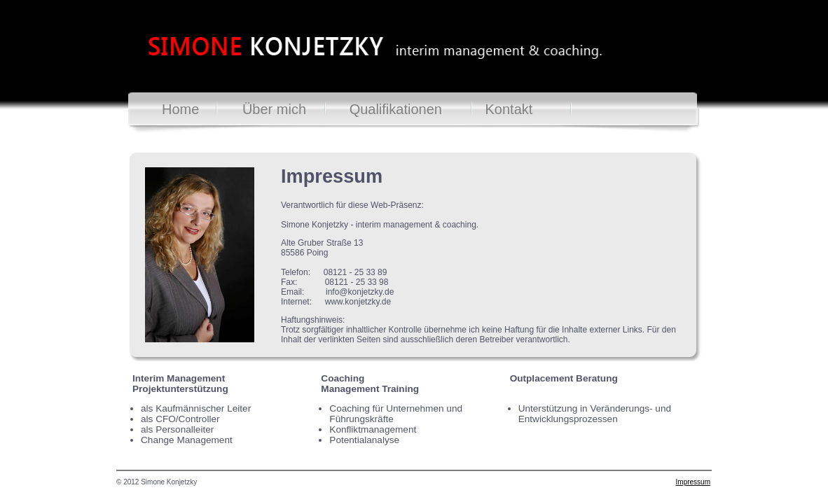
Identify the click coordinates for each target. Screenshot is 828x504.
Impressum (693, 482)
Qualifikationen (396, 109)
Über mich (274, 109)
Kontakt (509, 109)
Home (180, 109)
